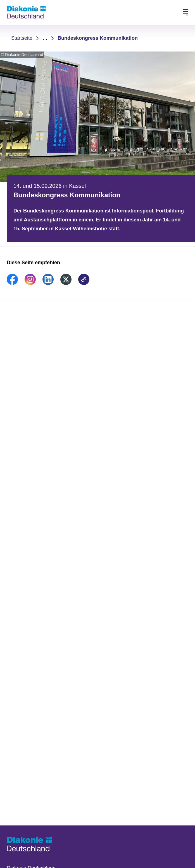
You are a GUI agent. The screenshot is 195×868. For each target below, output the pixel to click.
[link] (12, 283)
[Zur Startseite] (26, 12)
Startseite (22, 38)
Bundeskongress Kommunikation (98, 38)
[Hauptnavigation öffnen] (186, 12)
